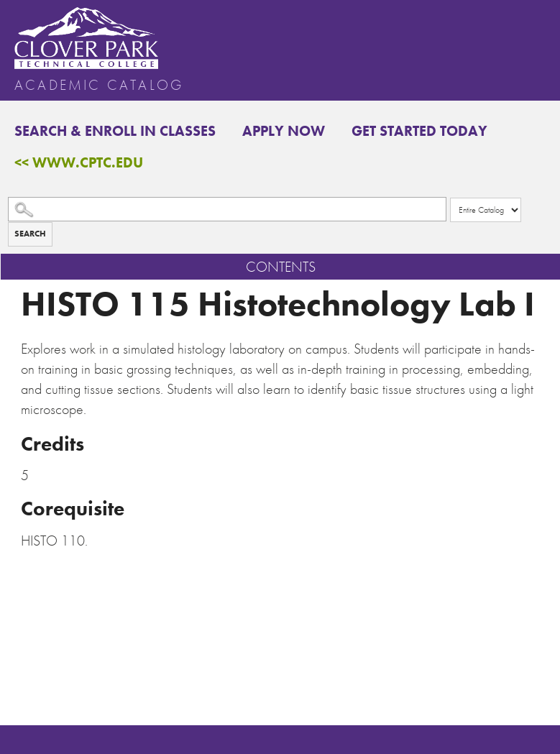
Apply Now (284, 131)
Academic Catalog (99, 85)
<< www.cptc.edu (79, 162)
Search (30, 234)
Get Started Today (419, 131)
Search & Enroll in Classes (115, 131)
